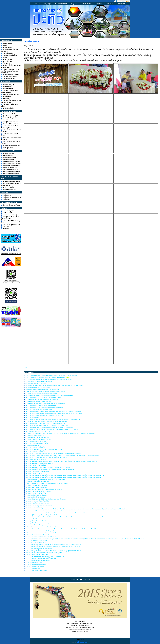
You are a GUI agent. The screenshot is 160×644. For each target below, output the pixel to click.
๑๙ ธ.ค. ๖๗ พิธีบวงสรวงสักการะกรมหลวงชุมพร (38, 561)
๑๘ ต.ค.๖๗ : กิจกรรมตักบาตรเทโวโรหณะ (36, 571)
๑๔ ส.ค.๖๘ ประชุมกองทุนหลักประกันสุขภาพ (37, 471)
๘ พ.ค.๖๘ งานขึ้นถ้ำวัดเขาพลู (33, 519)
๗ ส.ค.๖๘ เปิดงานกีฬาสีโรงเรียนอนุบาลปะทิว (37, 481)
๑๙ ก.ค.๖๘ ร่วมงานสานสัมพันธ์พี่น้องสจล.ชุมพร (38, 491)
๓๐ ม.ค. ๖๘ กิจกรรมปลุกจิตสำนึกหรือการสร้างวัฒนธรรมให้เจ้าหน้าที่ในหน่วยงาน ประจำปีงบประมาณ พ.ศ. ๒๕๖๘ (55, 545)
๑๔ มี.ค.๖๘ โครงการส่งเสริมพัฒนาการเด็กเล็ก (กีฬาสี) (40, 531)
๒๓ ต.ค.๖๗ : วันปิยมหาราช (33, 569)
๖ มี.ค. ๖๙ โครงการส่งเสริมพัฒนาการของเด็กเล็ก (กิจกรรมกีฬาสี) (43, 400)
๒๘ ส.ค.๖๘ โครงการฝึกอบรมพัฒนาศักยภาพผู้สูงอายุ (39, 463)
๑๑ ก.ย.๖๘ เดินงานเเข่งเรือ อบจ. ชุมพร (36, 459)
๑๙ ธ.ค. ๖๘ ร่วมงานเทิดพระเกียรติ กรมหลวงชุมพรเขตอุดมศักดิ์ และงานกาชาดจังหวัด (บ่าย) (49, 427)
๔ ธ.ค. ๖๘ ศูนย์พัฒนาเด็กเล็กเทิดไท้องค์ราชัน (38, 437)
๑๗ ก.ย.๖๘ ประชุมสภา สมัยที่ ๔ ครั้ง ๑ (35, 451)
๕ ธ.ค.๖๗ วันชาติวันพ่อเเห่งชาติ (34, 563)
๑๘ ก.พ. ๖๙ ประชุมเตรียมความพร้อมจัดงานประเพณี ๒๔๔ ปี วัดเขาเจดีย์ (44, 408)
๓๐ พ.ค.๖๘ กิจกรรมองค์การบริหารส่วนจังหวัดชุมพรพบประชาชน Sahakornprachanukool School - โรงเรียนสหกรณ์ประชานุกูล (58, 513)
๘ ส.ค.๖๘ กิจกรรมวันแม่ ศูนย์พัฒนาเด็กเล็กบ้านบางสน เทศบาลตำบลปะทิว (45, 479)
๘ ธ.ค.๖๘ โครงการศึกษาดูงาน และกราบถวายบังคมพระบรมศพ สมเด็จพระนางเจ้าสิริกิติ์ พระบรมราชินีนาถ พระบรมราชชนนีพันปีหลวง (60, 433)
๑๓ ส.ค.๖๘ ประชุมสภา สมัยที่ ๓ (34, 473)
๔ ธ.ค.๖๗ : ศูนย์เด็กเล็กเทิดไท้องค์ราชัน (36, 565)
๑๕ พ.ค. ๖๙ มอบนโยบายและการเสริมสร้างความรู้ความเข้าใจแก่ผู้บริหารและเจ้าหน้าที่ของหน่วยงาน (52, 376)
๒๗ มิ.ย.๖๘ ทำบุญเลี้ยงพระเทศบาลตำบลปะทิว (37, 503)
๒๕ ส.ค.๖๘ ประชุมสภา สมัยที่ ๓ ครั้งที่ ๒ (36, 465)
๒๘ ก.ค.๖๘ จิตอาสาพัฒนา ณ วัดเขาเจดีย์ (36, 487)
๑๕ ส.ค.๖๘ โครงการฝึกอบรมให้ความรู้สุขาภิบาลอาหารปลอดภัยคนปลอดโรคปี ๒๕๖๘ (48, 467)
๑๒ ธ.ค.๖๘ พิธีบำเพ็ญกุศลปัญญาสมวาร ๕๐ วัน (38, 431)
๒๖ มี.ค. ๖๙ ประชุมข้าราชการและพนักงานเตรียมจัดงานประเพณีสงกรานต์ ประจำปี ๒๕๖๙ (49, 396)
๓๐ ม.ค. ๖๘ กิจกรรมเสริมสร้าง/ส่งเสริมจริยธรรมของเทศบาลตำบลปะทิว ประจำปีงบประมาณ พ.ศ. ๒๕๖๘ (53, 547)
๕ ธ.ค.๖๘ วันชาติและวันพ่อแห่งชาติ (35, 435)
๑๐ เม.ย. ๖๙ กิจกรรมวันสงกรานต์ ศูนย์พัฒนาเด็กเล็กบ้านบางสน (42, 390)
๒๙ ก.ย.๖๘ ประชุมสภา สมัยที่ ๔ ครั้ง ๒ (35, 447)
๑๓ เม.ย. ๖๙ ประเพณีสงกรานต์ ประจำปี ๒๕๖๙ (38, 388)
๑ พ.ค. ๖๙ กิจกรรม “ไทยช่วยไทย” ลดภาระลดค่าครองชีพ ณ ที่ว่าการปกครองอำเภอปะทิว (49, 380)
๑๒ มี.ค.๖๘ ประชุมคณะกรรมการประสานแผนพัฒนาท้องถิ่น (41, 533)
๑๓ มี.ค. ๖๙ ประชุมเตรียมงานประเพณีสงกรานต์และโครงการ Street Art (44, 398)
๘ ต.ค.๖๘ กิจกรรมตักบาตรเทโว (34, 445)
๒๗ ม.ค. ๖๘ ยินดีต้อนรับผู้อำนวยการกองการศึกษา (39, 549)
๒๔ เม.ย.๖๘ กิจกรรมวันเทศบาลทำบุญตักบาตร (38, 521)
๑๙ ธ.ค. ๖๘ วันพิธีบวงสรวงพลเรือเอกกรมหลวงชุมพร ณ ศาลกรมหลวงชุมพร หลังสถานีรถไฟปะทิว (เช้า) (52, 429)
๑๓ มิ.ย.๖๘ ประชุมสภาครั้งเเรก (34, 507)
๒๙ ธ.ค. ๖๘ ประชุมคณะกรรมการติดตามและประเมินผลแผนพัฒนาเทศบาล (45, 423)
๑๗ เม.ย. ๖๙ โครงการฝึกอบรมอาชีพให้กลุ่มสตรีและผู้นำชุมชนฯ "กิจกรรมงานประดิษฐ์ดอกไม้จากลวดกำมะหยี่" (54, 386)
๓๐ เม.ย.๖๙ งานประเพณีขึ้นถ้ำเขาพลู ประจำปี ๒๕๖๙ (39, 382)
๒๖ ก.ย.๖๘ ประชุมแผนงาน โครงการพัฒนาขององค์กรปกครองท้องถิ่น (44, 449)
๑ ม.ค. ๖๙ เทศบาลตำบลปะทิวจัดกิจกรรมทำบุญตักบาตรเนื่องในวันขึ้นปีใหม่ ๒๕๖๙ (47, 421)
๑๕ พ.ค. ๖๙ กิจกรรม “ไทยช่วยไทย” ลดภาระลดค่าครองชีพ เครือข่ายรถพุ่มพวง (46, 378)
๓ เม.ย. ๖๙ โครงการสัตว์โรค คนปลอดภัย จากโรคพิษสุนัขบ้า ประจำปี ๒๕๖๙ (45, 392)
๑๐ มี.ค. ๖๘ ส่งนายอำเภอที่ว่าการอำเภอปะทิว (37, 535)
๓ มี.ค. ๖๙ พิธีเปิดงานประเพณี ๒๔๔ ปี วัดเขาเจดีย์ (39, 402)
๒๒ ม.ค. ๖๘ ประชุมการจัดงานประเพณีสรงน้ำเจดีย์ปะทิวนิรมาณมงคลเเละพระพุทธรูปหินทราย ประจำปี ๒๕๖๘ (54, 551)
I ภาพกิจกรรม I (98, 4)
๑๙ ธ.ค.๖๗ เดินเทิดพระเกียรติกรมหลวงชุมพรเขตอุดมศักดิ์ (41, 559)
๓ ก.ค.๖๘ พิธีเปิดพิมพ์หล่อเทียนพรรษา (35, 497)
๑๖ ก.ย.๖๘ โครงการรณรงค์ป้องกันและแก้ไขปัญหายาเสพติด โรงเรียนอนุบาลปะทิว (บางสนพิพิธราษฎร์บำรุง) (54, 453)
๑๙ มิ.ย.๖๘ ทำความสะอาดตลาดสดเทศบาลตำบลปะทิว (40, 505)
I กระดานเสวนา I (109, 4)
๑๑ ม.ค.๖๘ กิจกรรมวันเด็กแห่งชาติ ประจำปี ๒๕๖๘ (39, 555)
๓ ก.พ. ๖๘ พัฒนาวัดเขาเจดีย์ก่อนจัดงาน (36, 543)
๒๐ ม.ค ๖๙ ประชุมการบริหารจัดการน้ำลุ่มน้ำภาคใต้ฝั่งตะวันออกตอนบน (44, 415)
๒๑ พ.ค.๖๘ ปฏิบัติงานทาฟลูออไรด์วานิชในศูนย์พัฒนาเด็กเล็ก (42, 515)
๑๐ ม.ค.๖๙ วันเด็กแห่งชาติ (32, 417)
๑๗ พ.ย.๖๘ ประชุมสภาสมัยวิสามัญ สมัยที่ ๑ (37, 443)
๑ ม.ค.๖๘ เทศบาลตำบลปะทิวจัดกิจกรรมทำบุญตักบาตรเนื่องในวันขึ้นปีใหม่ (45, 557)
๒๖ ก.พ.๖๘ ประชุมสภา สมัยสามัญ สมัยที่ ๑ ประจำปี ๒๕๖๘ (41, 537)
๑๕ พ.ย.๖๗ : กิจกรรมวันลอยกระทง (35, 567)
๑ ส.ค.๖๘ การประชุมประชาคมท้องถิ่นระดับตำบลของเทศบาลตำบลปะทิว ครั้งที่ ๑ (47, 483)
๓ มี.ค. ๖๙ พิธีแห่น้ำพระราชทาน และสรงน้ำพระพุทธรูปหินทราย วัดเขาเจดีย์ (45, 404)
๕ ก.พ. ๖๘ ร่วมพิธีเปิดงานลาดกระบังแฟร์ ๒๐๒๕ (38, 541)
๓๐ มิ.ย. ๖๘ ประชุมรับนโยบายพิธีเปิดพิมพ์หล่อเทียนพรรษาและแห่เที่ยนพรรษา (46, 499)
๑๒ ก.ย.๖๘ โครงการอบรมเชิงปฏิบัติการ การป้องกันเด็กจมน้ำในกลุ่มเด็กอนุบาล (46, 457)
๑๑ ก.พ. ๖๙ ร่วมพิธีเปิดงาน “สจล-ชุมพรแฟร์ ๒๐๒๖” (39, 410)
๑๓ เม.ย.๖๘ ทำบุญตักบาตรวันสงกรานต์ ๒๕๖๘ (38, 523)
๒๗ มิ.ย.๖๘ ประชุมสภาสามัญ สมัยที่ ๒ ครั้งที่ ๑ (37, 501)
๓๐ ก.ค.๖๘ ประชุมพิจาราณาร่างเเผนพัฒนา (37, 485)
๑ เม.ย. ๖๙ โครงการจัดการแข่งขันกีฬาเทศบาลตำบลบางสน (41, 394)
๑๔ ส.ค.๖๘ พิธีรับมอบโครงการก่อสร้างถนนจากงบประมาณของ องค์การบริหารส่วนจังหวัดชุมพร (50, 469)
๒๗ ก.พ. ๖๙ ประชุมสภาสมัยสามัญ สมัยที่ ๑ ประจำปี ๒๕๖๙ (41, 406)
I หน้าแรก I (38, 4)
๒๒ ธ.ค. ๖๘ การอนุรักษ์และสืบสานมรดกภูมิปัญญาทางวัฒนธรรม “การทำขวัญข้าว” (47, 425)
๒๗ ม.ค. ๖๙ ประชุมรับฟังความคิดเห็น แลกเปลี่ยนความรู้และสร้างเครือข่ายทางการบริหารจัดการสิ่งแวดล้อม (54, 411)
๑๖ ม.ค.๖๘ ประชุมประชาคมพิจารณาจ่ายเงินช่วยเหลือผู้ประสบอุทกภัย (44, 553)
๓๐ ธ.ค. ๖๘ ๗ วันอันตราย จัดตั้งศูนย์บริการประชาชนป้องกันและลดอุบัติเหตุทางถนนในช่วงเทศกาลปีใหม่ (53, 419)
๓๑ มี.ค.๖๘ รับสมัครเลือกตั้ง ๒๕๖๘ (35, 525)
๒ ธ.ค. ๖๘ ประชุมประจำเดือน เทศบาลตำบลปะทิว (39, 439)
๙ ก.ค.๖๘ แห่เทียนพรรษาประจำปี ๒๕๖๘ (36, 495)
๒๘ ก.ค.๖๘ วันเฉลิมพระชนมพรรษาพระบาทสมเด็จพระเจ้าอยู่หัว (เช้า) (44, 489)
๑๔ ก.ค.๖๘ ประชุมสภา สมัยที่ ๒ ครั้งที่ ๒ (36, 493)
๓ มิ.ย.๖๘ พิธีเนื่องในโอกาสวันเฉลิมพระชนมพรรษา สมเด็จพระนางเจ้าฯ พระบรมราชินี (48, 511)
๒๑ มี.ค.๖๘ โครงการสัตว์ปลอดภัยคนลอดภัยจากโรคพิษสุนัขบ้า (42, 527)
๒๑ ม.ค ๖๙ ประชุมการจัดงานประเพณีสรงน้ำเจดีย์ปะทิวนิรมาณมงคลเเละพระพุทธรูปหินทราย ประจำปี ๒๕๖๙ (54, 413)
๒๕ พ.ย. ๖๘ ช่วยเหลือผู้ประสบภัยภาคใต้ (36, 441)
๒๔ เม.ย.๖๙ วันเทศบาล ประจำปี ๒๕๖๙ (36, 384)
